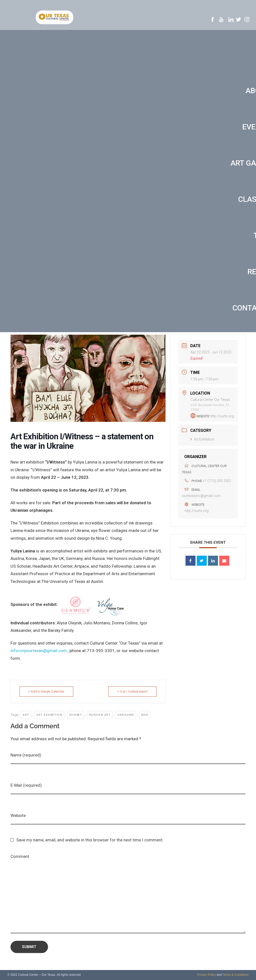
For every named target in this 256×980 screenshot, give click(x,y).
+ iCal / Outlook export (132, 691)
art (26, 715)
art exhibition (49, 715)
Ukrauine (126, 715)
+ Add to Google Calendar (46, 691)
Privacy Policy (207, 975)
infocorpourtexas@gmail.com (39, 651)
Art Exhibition (202, 439)
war (145, 715)
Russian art (100, 715)
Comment (20, 856)
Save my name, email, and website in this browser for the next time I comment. (90, 840)
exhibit (76, 715)
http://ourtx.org (222, 416)
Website (18, 815)
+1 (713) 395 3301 (217, 481)
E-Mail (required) (26, 785)
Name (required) (26, 755)
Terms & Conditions (235, 975)
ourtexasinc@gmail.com (201, 496)
